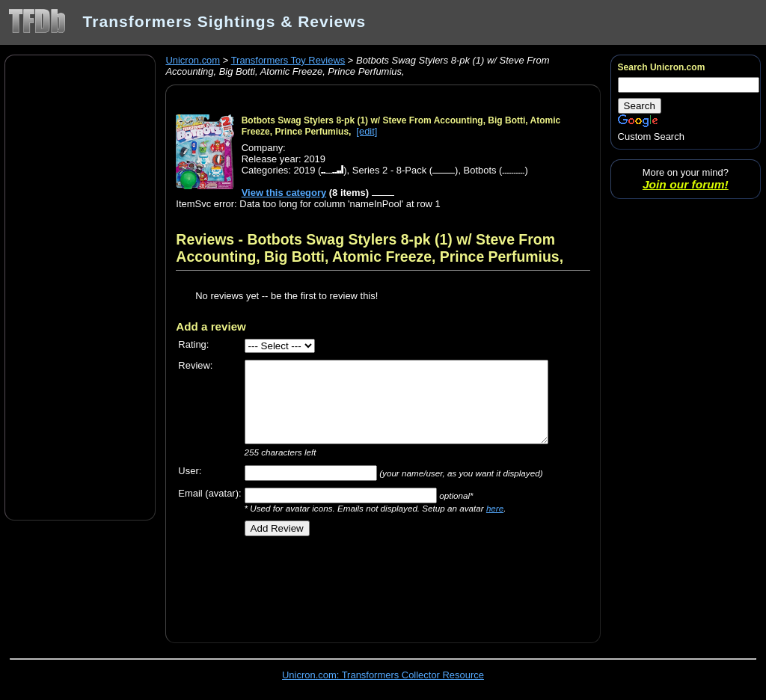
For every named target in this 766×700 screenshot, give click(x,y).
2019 (305, 170)
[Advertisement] (80, 286)
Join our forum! (686, 184)
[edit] (367, 131)
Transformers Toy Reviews (288, 60)
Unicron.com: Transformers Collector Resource (383, 675)
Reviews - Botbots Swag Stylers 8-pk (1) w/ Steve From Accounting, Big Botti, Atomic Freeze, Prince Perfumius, (370, 248)
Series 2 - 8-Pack (389, 170)
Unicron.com (193, 60)
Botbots (480, 170)
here (495, 508)
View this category (284, 193)
